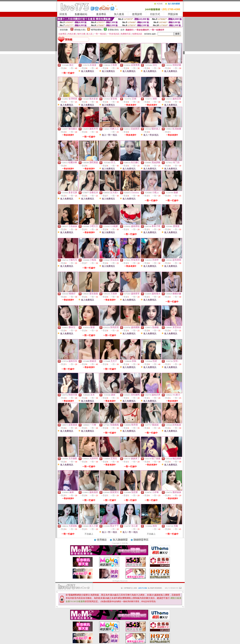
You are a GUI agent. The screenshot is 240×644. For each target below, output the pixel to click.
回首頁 (63, 14)
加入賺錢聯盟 (120, 540)
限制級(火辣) (80, 30)
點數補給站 (81, 14)
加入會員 (119, 14)
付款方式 (155, 14)
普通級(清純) (113, 30)
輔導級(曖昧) (97, 30)
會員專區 (101, 14)
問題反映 (173, 14)
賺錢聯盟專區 (141, 540)
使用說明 (137, 14)
